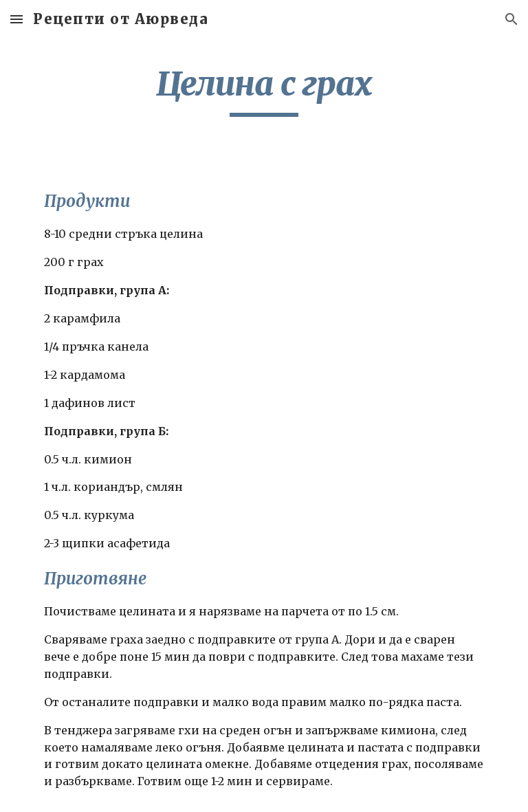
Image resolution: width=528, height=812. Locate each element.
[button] (16, 19)
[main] (264, 90)
